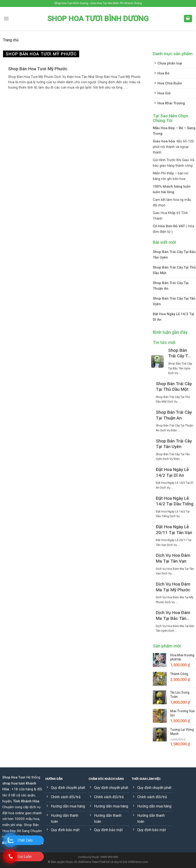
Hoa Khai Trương (171, 103)
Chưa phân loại (170, 63)
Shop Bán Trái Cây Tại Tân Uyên (174, 301)
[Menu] (6, 18)
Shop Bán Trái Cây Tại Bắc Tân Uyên (174, 255)
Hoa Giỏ (164, 93)
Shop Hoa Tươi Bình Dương (98, 19)
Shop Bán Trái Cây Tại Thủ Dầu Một (174, 270)
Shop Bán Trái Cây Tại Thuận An (171, 286)
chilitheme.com (138, 862)
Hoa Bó (163, 73)
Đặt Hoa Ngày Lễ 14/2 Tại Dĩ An (173, 317)
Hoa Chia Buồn (170, 83)
